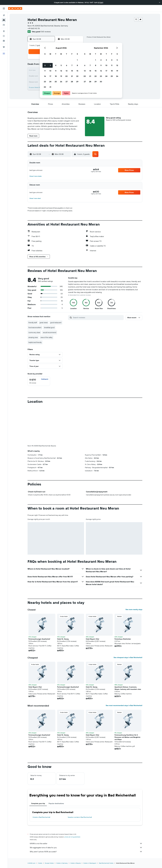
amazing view (33, 337)
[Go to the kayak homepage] (15, 8)
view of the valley (46, 337)
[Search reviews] (98, 317)
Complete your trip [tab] (38, 803)
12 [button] (61, 71)
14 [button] (72, 71)
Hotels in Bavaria (76, 863)
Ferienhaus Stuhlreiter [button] (123, 639)
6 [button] (67, 65)
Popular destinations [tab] (56, 803)
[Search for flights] (4, 15)
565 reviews (46, 32)
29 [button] (77, 82)
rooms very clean (34, 332)
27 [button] (67, 82)
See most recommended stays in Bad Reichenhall (124, 705)
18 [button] (56, 76)
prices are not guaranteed (72, 837)
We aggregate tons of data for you (86, 847)
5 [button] (61, 65)
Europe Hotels (49, 863)
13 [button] (67, 71)
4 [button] (56, 65)
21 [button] (72, 76)
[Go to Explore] (4, 31)
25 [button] (56, 82)
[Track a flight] (4, 36)
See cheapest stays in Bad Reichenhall (128, 657)
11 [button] (56, 71)
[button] (160, 2)
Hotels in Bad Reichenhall (41, 817)
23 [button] (45, 82)
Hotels (40, 863)
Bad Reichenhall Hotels (106, 863)
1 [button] (77, 60)
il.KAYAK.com (31, 863)
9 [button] (45, 71)
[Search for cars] (4, 25)
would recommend (50, 332)
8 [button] (77, 65)
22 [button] (77, 76)
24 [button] (50, 82)
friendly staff (33, 323)
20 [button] (66, 76)
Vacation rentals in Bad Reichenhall (80, 817)
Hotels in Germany (62, 863)
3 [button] (50, 65)
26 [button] (61, 82)
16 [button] (45, 76)
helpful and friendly (35, 342)
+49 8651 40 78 (34, 28)
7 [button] (72, 65)
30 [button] (45, 87)
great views (44, 323)
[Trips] (4, 47)
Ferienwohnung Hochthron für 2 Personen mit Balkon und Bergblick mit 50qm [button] (127, 737)
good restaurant (56, 323)
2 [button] (45, 65)
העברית (101, 2)
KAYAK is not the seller (86, 843)
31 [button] (50, 87)
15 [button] (77, 71)
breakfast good (49, 327)
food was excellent (35, 327)
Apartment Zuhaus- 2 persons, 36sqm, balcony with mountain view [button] (128, 688)
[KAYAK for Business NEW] (4, 41)
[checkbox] (39, 381)
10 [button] (50, 71)
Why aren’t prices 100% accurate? (86, 852)
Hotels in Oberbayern (90, 863)
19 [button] (61, 76)
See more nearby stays (134, 609)
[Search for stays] (4, 20)
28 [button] (72, 82)
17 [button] (50, 76)
